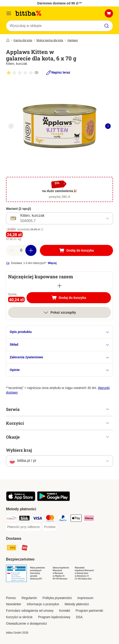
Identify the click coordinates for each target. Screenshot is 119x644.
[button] (42, 230)
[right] (108, 126)
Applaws (73, 40)
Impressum (85, 598)
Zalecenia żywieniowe (59, 357)
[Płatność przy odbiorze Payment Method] (24, 527)
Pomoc (11, 598)
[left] (11, 126)
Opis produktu (59, 332)
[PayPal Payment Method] (63, 519)
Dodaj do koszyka (74, 298)
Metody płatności (77, 604)
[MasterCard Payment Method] (50, 519)
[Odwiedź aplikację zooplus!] (21, 500)
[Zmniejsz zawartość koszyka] (12, 250)
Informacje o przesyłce (43, 604)
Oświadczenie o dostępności (26, 623)
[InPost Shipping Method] (12, 548)
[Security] (16, 574)
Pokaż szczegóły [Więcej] (60, 312)
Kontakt (64, 611)
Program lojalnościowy (54, 617)
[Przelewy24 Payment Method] (12, 519)
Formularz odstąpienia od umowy (30, 611)
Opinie (59, 370)
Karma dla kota (23, 40)
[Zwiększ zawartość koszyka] (31, 250)
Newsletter (14, 604)
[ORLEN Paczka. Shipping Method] (24, 548)
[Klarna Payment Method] (89, 519)
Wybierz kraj (19, 450)
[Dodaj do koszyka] (76, 250)
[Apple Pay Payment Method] (76, 519)
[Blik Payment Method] (24, 519)
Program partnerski (89, 611)
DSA (79, 617)
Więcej (52, 263)
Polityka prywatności (57, 598)
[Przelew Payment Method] (50, 527)
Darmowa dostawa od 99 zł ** (60, 3)
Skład (59, 345)
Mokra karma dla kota (50, 40)
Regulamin (29, 598)
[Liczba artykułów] (21, 250)
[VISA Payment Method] (37, 519)
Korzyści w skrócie (19, 617)
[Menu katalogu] (9, 13)
